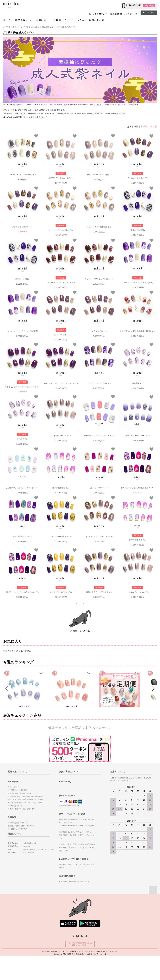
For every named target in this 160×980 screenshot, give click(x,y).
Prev (7, 699)
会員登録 (114, 14)
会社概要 (46, 973)
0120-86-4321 (134, 5)
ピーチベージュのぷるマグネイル (72, 721)
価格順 (154, 126)
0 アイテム (148, 13)
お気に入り (43, 20)
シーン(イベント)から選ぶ (28, 27)
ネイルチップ (9, 27)
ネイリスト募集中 (70, 973)
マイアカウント (100, 14)
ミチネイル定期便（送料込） (120, 718)
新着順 (144, 126)
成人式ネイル (48, 27)
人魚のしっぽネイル (24, 721)
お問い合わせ (97, 20)
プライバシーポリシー (87, 973)
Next (153, 699)
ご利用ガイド (63, 20)
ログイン (128, 14)
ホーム (7, 20)
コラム (81, 20)
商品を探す (24, 20)
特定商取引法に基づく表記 (108, 973)
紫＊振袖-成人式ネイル (66, 27)
